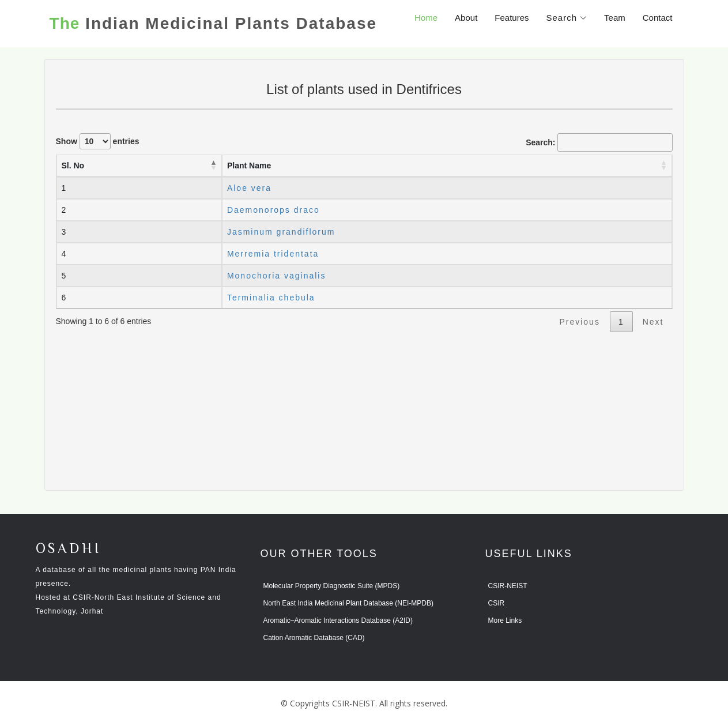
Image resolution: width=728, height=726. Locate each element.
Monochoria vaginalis (277, 276)
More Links (505, 620)
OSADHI (69, 549)
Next (653, 322)
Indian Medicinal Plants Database (213, 24)
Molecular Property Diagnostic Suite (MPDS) (332, 586)
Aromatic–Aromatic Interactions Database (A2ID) (338, 620)
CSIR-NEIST (508, 586)
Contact (658, 18)
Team (615, 18)
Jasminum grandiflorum (281, 232)
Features (512, 18)
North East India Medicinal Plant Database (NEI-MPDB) (348, 603)
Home (426, 18)
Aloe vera (249, 188)
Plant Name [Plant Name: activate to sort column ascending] (249, 165)
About (466, 18)
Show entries (98, 141)
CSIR (497, 603)
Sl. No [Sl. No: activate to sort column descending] (73, 165)
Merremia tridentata (273, 254)
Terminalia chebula (271, 298)
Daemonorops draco (274, 210)
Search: (599, 142)
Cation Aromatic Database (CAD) (314, 638)
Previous (579, 322)
